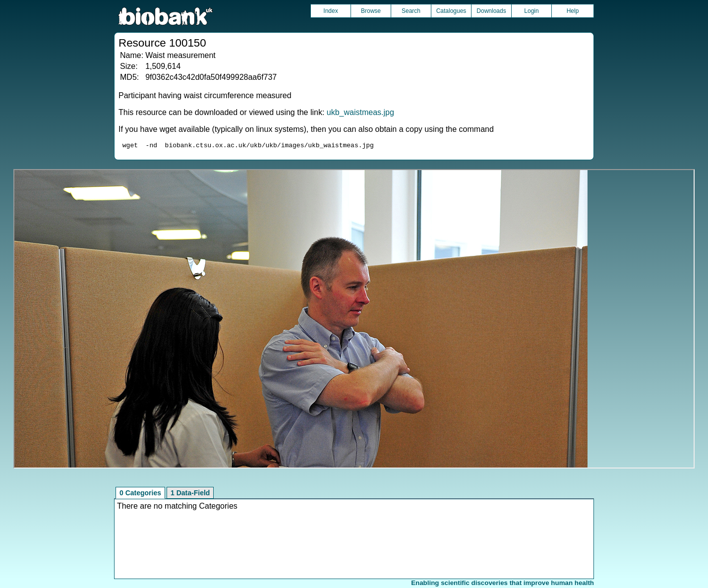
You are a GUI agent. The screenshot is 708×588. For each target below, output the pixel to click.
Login (531, 11)
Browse (371, 11)
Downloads (491, 11)
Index (330, 11)
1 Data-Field (190, 494)
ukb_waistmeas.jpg (360, 112)
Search (411, 11)
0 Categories (140, 494)
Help (573, 11)
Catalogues (451, 11)
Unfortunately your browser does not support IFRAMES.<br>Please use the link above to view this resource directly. (354, 320)
